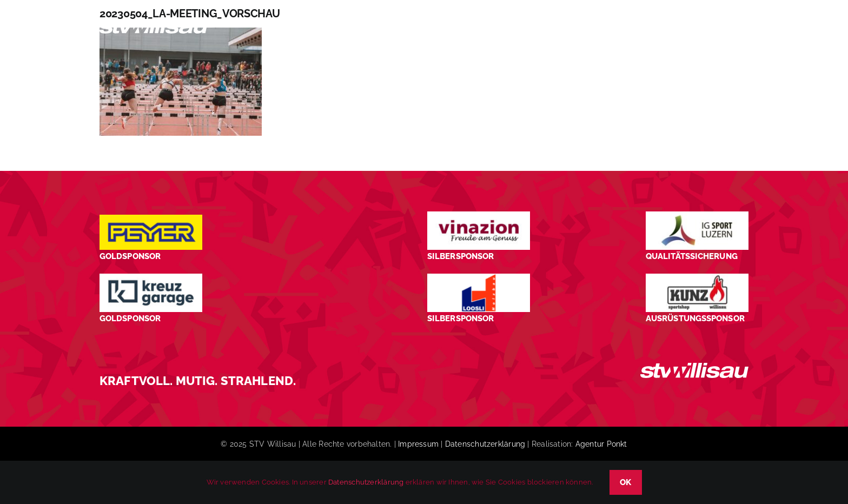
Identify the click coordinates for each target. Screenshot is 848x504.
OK (626, 482)
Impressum (418, 444)
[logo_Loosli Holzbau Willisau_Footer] (479, 278)
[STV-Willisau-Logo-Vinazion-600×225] (479, 215)
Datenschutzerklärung (485, 444)
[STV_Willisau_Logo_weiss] (694, 367)
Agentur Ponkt (601, 444)
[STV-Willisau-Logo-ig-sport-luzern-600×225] (697, 215)
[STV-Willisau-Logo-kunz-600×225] (697, 278)
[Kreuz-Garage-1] (151, 278)
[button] (730, 29)
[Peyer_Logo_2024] (151, 219)
